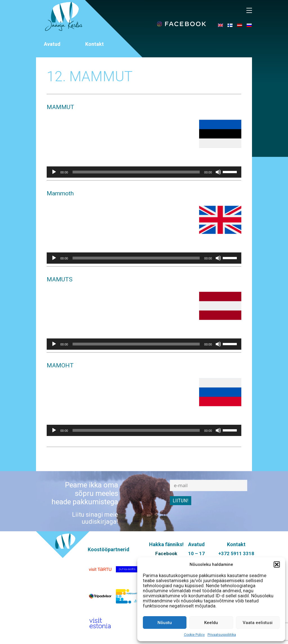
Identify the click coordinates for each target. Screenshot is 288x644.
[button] (277, 564)
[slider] (136, 172)
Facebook (166, 553)
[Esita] (54, 172)
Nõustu (165, 623)
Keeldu (211, 623)
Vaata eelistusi (258, 623)
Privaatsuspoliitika (222, 635)
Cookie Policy (194, 635)
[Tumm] (218, 172)
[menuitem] (220, 25)
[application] (144, 172)
